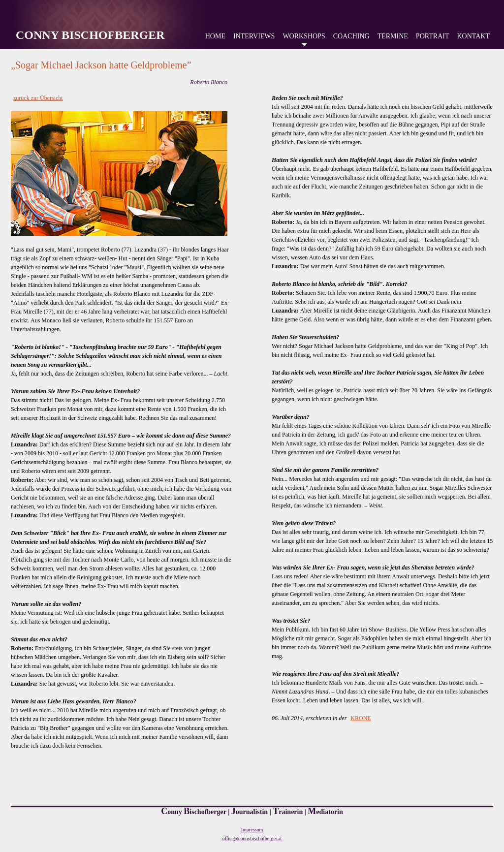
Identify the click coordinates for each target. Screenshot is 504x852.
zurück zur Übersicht (38, 98)
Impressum (252, 830)
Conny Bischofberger (90, 35)
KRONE (361, 718)
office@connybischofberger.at (252, 838)
